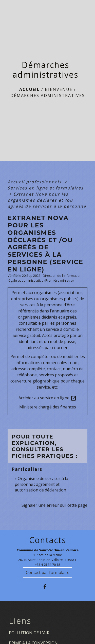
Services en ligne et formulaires (46, 188)
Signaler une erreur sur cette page (54, 505)
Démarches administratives (48, 95)
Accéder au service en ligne (48, 398)
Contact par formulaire (48, 572)
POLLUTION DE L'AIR (29, 633)
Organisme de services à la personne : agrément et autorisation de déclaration (41, 484)
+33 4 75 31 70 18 (48, 565)
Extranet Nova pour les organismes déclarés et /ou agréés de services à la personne (47, 200)
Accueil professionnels (35, 182)
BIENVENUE (59, 89)
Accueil (30, 89)
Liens (20, 621)
